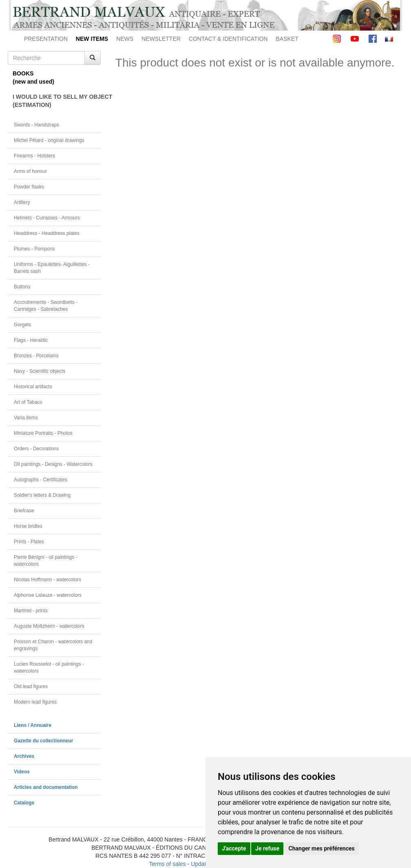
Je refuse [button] (267, 848)
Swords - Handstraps (36, 125)
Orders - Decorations (36, 449)
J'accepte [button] (234, 848)
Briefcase (24, 511)
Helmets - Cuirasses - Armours (47, 218)
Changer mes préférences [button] (322, 848)
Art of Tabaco (28, 402)
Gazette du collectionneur (43, 741)
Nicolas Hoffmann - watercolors (48, 580)
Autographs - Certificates (41, 480)
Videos (22, 772)
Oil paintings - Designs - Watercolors (53, 464)
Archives (24, 756)
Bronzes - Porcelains (36, 356)
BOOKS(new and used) (33, 77)
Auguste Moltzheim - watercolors (49, 626)
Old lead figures (31, 686)
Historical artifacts (33, 387)
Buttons (22, 287)
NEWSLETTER (161, 39)
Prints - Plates (29, 542)
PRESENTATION (46, 39)
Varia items (26, 418)
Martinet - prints (31, 611)
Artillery (22, 202)
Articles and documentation (46, 787)
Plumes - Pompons (34, 249)
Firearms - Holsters (34, 156)
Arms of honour (30, 171)
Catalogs (24, 803)
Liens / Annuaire (33, 725)
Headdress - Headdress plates (47, 233)
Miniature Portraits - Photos (43, 433)
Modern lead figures (35, 702)
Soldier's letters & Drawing (42, 495)
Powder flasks (29, 187)
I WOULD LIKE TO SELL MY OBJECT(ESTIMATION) (57, 101)
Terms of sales (167, 864)
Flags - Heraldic (31, 340)
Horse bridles (28, 526)
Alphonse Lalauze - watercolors (48, 595)
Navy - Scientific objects (40, 371)
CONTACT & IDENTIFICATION (228, 39)
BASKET (287, 39)
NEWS (125, 39)
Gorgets (22, 325)
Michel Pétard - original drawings (49, 140)
